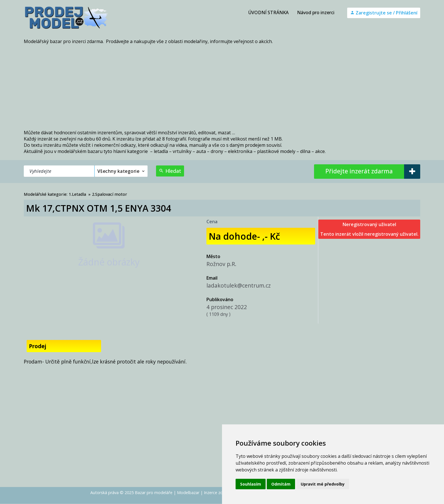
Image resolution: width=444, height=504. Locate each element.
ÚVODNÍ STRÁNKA (268, 12)
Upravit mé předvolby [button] (323, 484)
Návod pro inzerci (316, 12)
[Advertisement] (222, 87)
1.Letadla (77, 194)
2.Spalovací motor (110, 194)
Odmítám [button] (281, 484)
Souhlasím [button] (251, 484)
